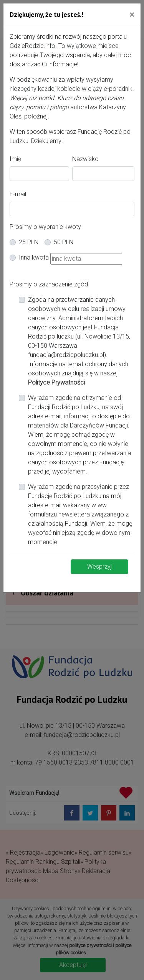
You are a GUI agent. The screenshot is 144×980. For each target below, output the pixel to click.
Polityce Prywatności (56, 382)
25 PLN (29, 242)
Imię (15, 159)
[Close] (132, 14)
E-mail (18, 194)
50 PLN (64, 242)
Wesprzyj (99, 566)
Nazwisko (85, 159)
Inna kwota (34, 257)
